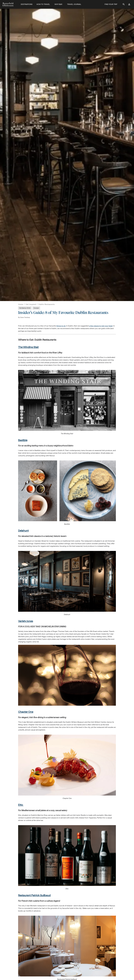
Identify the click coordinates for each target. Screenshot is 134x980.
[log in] (129, 4)
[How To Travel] (43, 4)
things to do (61, 326)
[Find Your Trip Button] (111, 4)
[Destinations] (27, 4)
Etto (21, 805)
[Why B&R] (58, 4)
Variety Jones (26, 621)
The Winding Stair (28, 347)
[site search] (124, 4)
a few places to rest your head (101, 326)
